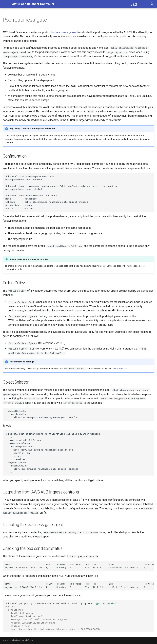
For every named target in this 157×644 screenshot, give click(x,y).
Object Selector (119, 369)
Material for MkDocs (23, 640)
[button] (138, 4)
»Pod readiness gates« (63, 32)
